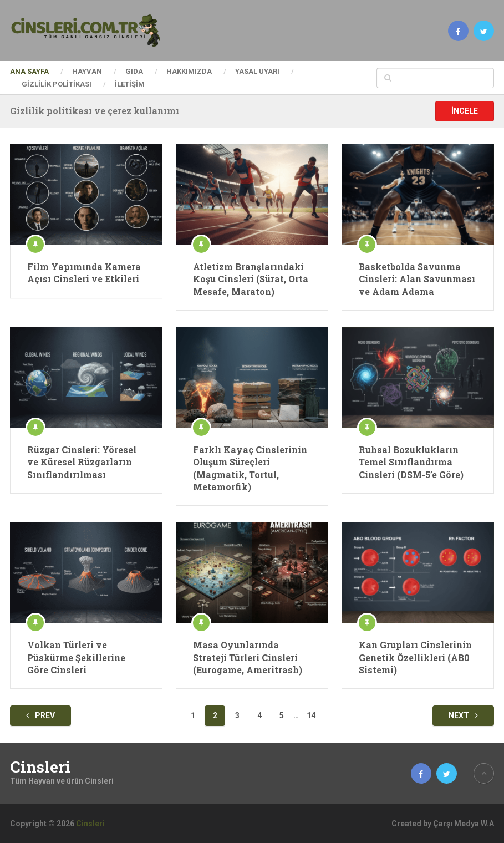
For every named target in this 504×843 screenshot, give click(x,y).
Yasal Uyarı (257, 71)
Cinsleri (40, 767)
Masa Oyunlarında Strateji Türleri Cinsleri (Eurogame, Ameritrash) (248, 657)
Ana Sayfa (29, 71)
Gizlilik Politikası (57, 84)
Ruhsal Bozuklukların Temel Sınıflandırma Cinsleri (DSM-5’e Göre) (411, 462)
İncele (465, 111)
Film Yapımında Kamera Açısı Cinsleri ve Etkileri (84, 273)
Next (463, 715)
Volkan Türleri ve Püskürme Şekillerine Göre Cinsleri (76, 657)
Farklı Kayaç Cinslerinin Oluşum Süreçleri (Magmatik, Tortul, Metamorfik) (250, 468)
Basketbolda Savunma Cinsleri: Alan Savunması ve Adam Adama (417, 279)
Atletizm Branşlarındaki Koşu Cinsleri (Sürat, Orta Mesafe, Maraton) (251, 279)
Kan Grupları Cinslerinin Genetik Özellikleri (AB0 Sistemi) (415, 657)
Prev (40, 715)
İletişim (130, 84)
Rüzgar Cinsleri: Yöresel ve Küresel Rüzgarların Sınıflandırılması (82, 462)
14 (311, 715)
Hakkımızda (189, 71)
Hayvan (87, 71)
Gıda (134, 71)
